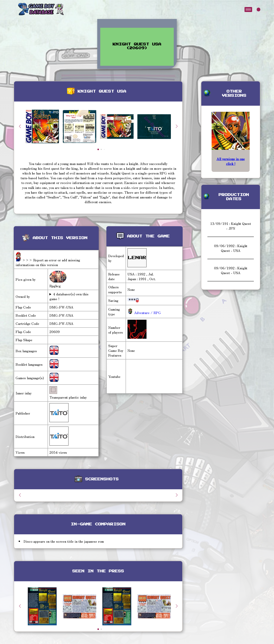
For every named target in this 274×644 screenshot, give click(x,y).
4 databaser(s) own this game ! (69, 296)
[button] (177, 126)
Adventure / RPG (147, 312)
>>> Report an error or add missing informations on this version (48, 262)
